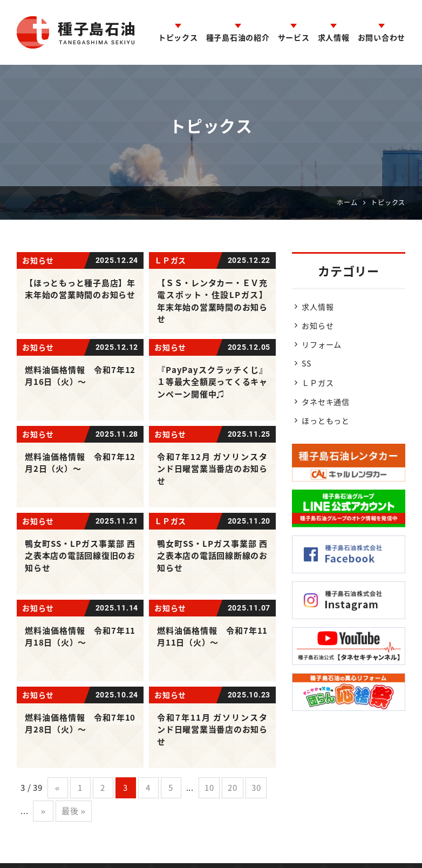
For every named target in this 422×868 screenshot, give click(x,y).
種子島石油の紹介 (238, 37)
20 (233, 788)
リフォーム (322, 344)
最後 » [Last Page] (73, 811)
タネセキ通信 (326, 402)
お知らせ (318, 325)
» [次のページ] (43, 811)
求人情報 (334, 37)
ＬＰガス (318, 383)
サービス (294, 37)
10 (209, 788)
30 (256, 788)
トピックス (178, 37)
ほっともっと (326, 421)
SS (307, 363)
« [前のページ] (57, 788)
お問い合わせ (382, 37)
